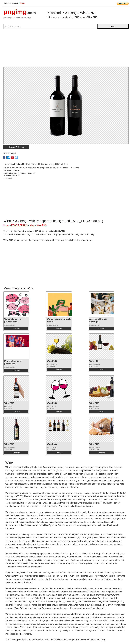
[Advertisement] (66, 49)
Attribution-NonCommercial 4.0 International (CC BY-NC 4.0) (40, 164)
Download (16, 328)
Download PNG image (16, 147)
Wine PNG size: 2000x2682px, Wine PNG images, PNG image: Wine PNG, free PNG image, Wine (45, 168)
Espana (22, 3)
